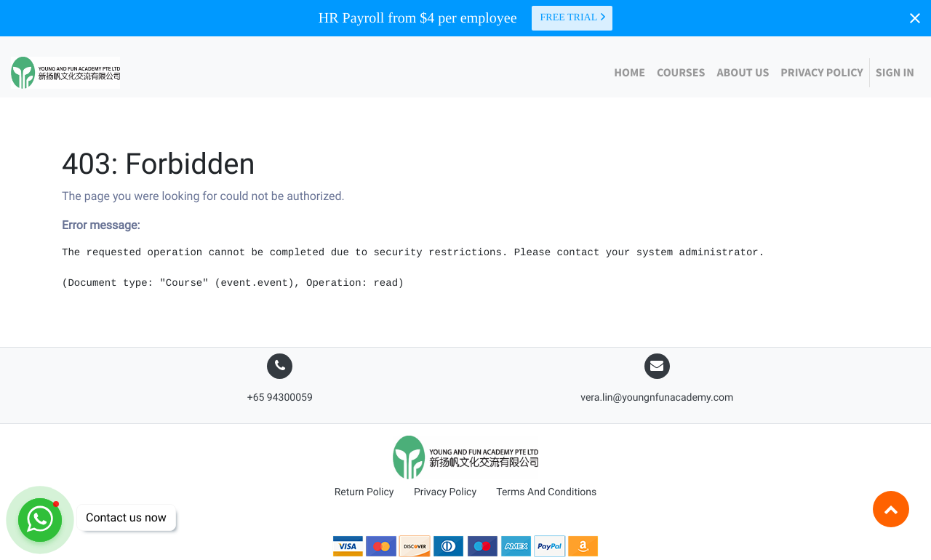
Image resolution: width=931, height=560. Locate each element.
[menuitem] (630, 73)
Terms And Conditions (546, 492)
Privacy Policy (445, 492)
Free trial (574, 18)
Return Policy (364, 492)
